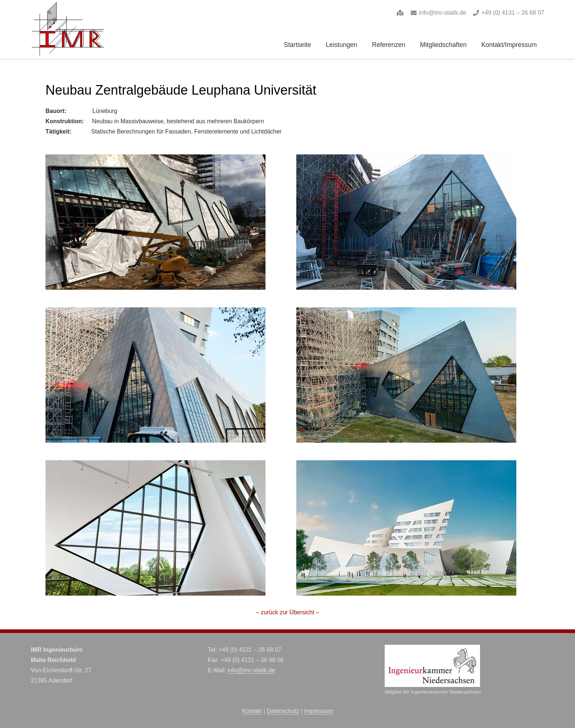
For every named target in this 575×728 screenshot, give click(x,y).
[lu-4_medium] (406, 312)
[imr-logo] (69, 29)
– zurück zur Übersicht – (288, 612)
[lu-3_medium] (155, 312)
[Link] (400, 13)
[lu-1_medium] (155, 159)
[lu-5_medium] (155, 465)
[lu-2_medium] (406, 159)
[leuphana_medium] (406, 465)
